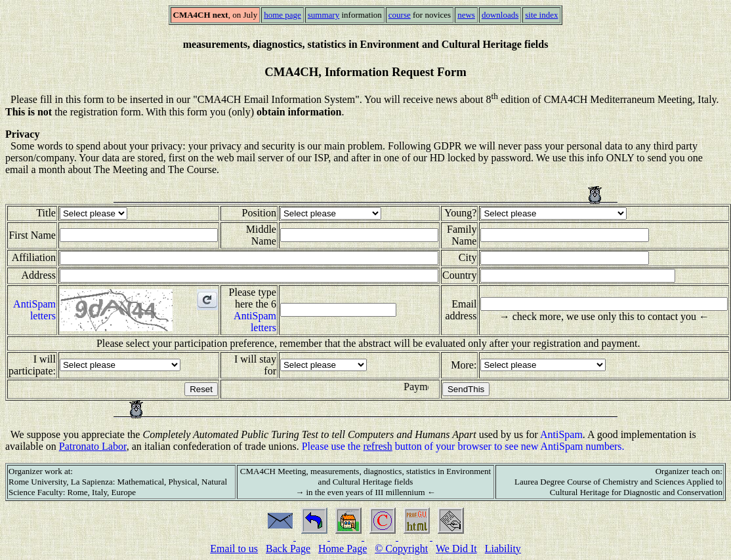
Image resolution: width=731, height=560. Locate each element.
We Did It (456, 549)
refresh (377, 446)
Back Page (288, 549)
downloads (500, 15)
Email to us (234, 549)
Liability (503, 549)
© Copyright (401, 549)
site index (541, 15)
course (400, 15)
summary (324, 15)
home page (282, 15)
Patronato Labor (93, 446)
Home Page (343, 549)
